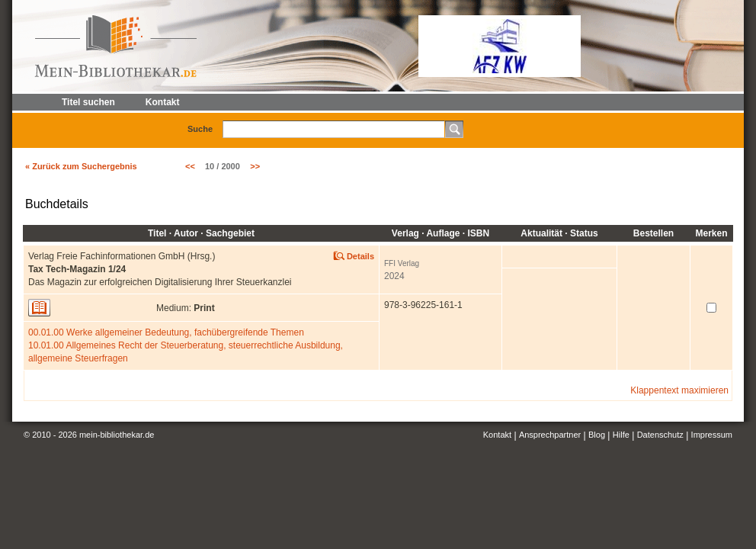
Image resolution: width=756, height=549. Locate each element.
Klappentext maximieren (679, 390)
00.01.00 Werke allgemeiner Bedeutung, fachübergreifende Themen (166, 332)
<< (190, 166)
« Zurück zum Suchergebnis (81, 166)
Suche (200, 129)
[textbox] (334, 129)
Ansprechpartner (550, 435)
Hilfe (621, 435)
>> (255, 166)
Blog (597, 435)
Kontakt (497, 435)
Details (360, 256)
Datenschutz (660, 435)
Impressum (712, 435)
